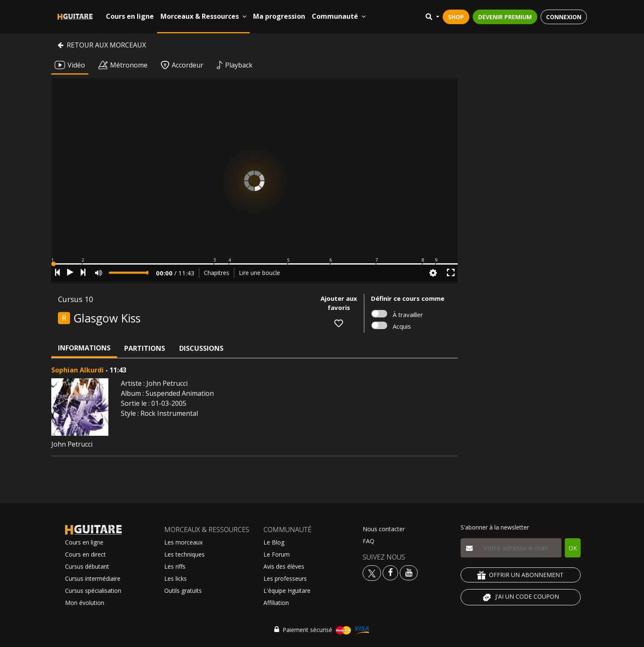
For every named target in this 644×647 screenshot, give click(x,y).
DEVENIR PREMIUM (505, 17)
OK (573, 548)
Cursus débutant (87, 566)
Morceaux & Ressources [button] (203, 16)
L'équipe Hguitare (287, 591)
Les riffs (175, 566)
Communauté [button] (339, 16)
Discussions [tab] (201, 348)
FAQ (368, 541)
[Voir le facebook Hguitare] (390, 572)
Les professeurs (285, 578)
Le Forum (277, 554)
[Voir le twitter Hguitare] (373, 572)
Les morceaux (183, 542)
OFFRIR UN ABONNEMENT (520, 575)
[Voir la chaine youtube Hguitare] (409, 572)
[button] (254, 264)
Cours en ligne (130, 16)
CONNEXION (564, 17)
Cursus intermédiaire (93, 578)
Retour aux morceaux (102, 45)
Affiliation (276, 603)
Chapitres (217, 273)
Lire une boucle (259, 273)
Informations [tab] (84, 348)
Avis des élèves (284, 566)
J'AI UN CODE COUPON (520, 597)
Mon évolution (85, 603)
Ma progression (279, 16)
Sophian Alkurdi (78, 370)
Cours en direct (85, 554)
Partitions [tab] (145, 348)
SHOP (456, 17)
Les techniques (184, 554)
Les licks (175, 578)
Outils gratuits (183, 591)
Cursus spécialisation (93, 591)
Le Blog (274, 542)
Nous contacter (384, 529)
